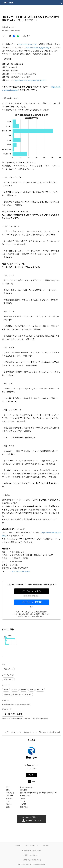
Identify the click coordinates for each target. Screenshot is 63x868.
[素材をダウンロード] (24, 36)
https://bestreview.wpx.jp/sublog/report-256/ (16, 704)
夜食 (31, 690)
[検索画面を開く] (61, 3)
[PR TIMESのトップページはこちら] (9, 3)
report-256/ (42, 80)
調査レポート (8, 669)
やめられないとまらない (12, 694)
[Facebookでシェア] (14, 36)
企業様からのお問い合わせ (32, 855)
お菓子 (15, 690)
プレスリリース (16, 732)
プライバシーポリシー (32, 846)
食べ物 (6, 690)
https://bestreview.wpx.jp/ (27, 44)
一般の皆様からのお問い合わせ (32, 860)
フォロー (32, 775)
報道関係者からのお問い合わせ (32, 850)
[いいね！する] (4, 36)
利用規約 (45, 846)
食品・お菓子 (8, 679)
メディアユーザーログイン (32, 591)
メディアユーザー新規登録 (32, 602)
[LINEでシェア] (18, 36)
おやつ (23, 690)
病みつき (28, 694)
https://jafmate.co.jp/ (27, 787)
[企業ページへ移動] (31, 753)
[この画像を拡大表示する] (10, 640)
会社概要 (18, 846)
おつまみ (40, 690)
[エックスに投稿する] (10, 36)
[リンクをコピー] (28, 36)
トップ (5, 732)
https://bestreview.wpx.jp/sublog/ (38, 47)
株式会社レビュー (30, 732)
